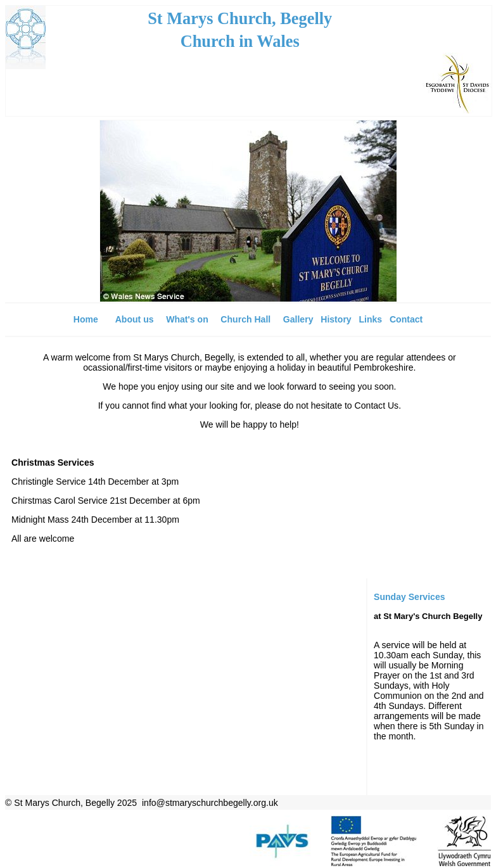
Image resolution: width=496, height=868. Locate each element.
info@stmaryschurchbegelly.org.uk (210, 803)
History (336, 319)
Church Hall (245, 319)
